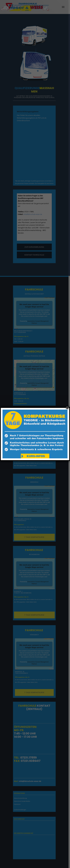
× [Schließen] (67, 408)
